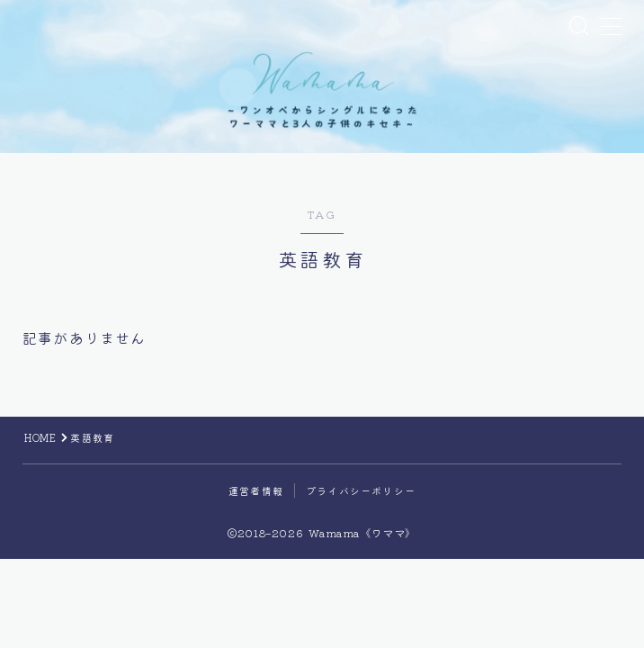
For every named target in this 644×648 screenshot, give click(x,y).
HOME (41, 451)
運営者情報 (256, 504)
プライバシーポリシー (361, 504)
